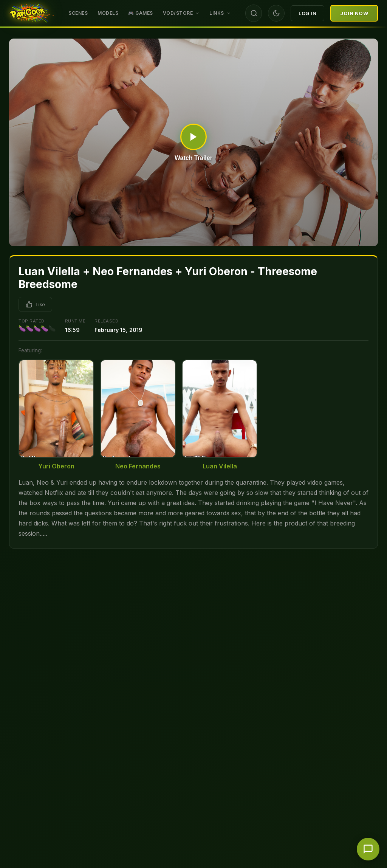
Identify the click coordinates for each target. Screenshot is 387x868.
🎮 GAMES (141, 13)
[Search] (254, 13)
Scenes (78, 13)
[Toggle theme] (276, 13)
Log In (307, 13)
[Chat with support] (368, 849)
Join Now (354, 13)
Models (108, 13)
